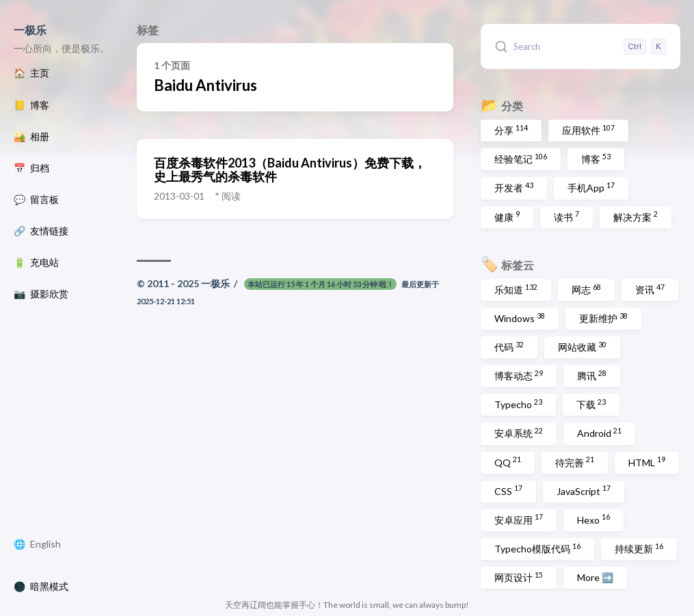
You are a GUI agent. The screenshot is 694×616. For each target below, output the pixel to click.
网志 (586, 289)
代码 (509, 347)
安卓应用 (519, 519)
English (45, 544)
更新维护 (603, 318)
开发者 (514, 187)
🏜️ (31, 137)
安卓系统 (519, 433)
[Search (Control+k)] (581, 46)
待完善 (575, 461)
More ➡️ (595, 577)
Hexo (593, 519)
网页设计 (519, 577)
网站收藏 (582, 347)
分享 (511, 130)
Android (599, 433)
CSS (508, 490)
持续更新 (639, 548)
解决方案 (636, 216)
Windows (520, 318)
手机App (591, 187)
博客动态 (519, 375)
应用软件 (588, 130)
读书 (566, 216)
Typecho (518, 404)
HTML (647, 461)
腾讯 (592, 375)
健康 (507, 216)
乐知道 (516, 289)
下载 (591, 404)
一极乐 (30, 30)
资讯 (650, 289)
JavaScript (584, 490)
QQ (508, 461)
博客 (596, 159)
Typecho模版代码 (537, 548)
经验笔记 (521, 159)
